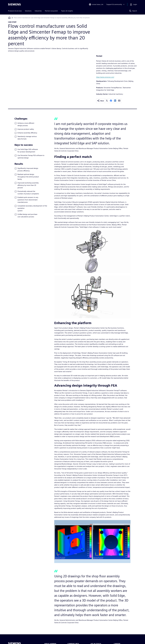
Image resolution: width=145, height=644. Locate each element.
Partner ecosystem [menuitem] (51, 11)
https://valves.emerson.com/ (105, 77)
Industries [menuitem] (38, 11)
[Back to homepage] (9, 18)
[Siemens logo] (14, 4)
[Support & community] (116, 4)
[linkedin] (115, 101)
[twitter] (107, 101)
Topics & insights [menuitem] (67, 11)
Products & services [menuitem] (15, 11)
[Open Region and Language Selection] (96, 4)
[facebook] (111, 101)
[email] (119, 101)
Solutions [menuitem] (28, 11)
